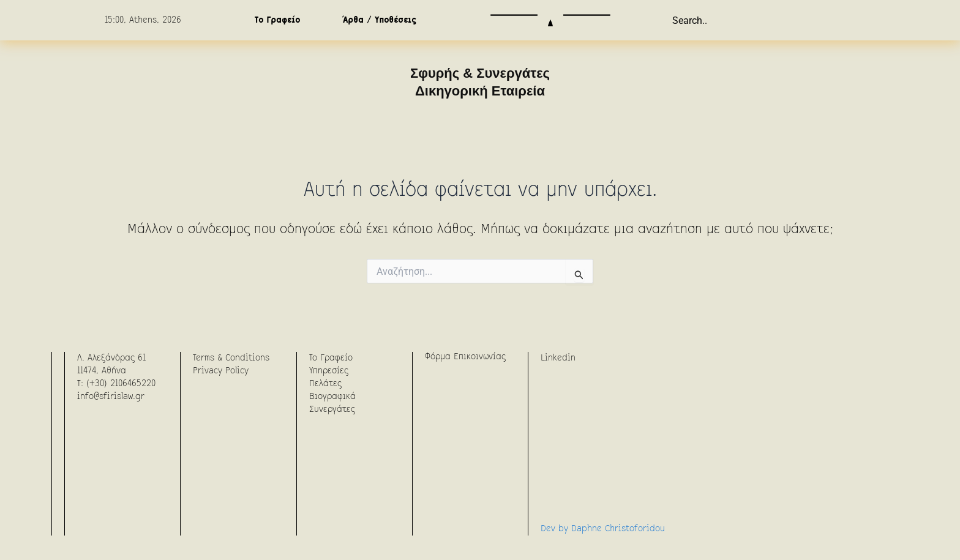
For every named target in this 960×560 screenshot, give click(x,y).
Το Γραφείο (277, 20)
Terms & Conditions (231, 358)
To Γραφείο (331, 358)
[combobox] (733, 20)
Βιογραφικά (332, 397)
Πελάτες (325, 384)
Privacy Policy (221, 371)
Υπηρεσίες (329, 371)
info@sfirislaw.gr (111, 397)
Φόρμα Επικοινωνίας (465, 357)
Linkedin (558, 358)
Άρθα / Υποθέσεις (380, 20)
